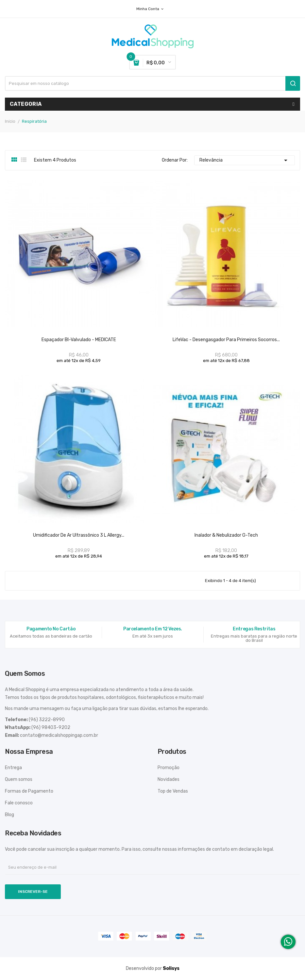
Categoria (26, 104)
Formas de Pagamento (29, 791)
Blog (9, 815)
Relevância (245, 160)
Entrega (13, 768)
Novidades (169, 779)
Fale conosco (19, 803)
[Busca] (152, 83)
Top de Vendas (173, 791)
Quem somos (19, 779)
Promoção (169, 768)
